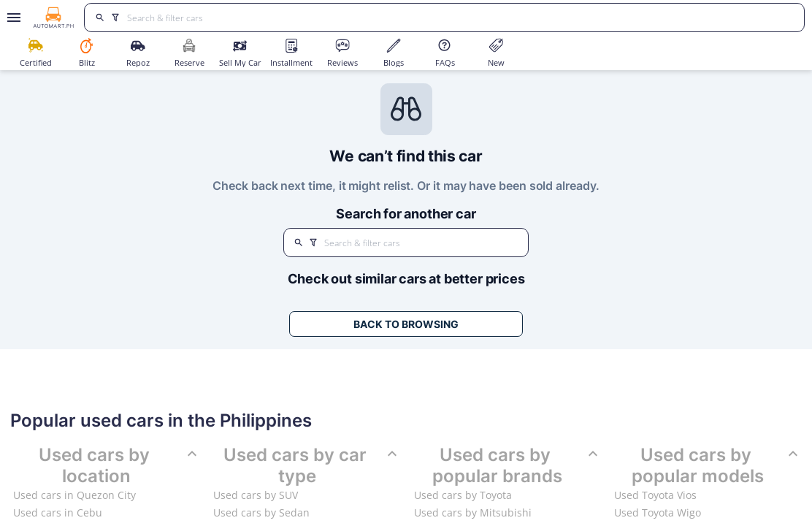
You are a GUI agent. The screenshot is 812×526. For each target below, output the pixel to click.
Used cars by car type (312, 466)
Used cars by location (119, 466)
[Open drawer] (11, 18)
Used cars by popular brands (517, 466)
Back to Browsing (406, 324)
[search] (100, 18)
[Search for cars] (460, 18)
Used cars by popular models (717, 466)
